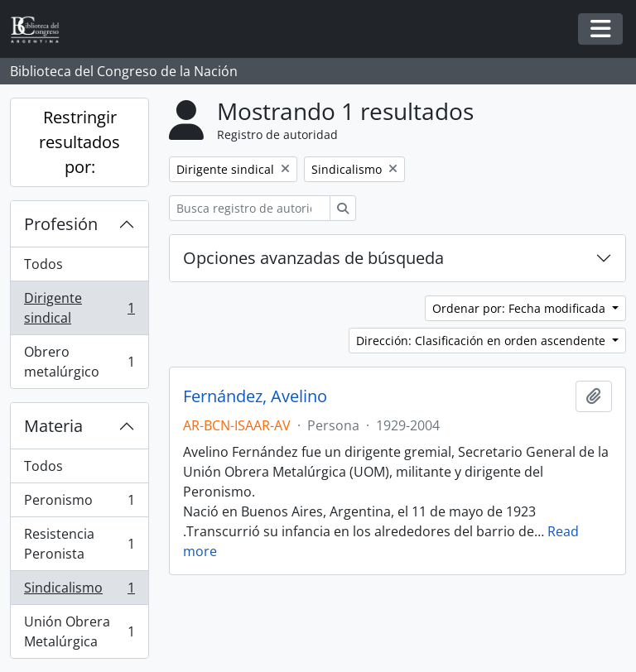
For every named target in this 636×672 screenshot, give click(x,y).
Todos (43, 264)
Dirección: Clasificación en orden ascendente (482, 341)
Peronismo (79, 504)
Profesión (61, 224)
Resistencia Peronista (79, 544)
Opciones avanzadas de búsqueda (313, 258)
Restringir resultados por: (79, 142)
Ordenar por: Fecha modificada (520, 308)
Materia (53, 426)
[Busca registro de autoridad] (250, 208)
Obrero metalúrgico (79, 362)
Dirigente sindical (79, 308)
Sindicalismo (79, 591)
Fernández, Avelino (255, 396)
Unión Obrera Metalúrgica (79, 631)
